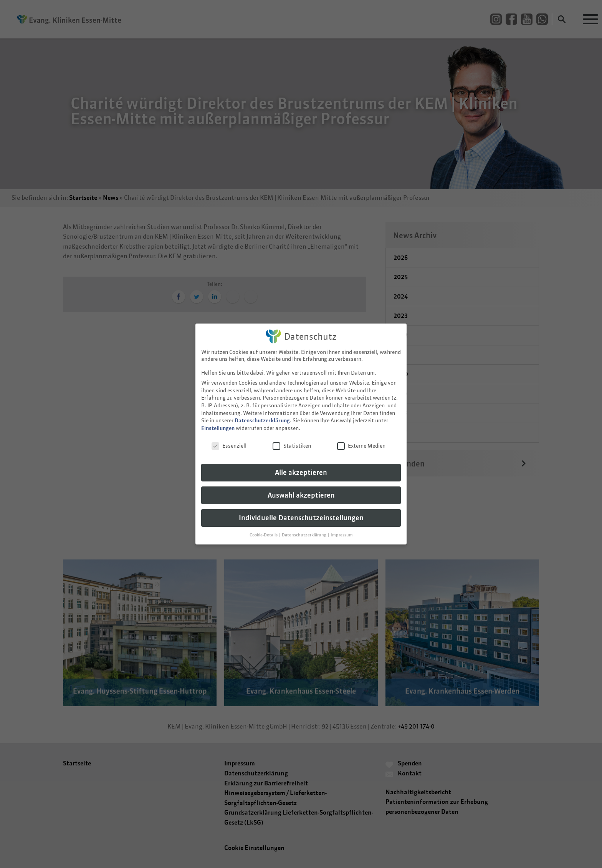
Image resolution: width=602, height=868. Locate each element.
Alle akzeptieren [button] (301, 467)
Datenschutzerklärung (262, 415)
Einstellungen (218, 423)
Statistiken (292, 440)
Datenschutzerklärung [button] (304, 529)
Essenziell (229, 440)
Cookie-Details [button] (264, 529)
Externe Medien (361, 440)
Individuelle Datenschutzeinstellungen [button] (301, 512)
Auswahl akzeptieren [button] (301, 490)
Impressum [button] (342, 529)
